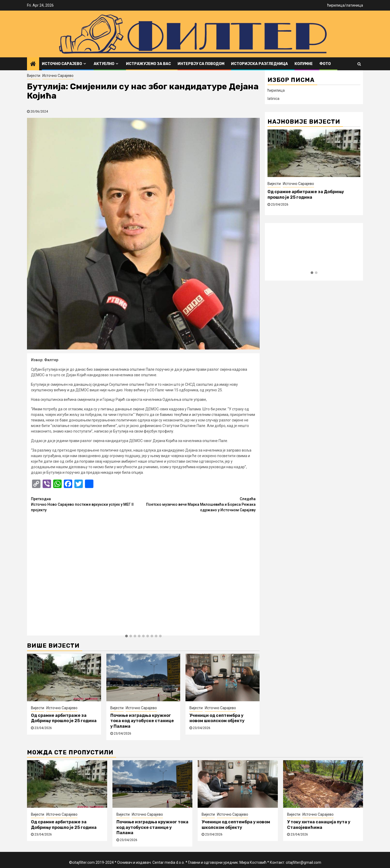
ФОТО (325, 64)
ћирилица (336, 5)
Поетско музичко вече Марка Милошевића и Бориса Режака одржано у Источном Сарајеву (200, 504)
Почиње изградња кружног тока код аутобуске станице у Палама (142, 721)
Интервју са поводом (201, 64)
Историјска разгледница (259, 64)
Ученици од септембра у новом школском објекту (217, 718)
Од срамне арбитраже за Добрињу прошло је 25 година (64, 718)
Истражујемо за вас (148, 64)
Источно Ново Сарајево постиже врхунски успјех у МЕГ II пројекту (87, 504)
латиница (355, 5)
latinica (273, 99)
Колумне (304, 64)
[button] (126, 636)
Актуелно (104, 64)
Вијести (34, 76)
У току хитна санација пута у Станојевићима (319, 825)
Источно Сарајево (62, 64)
